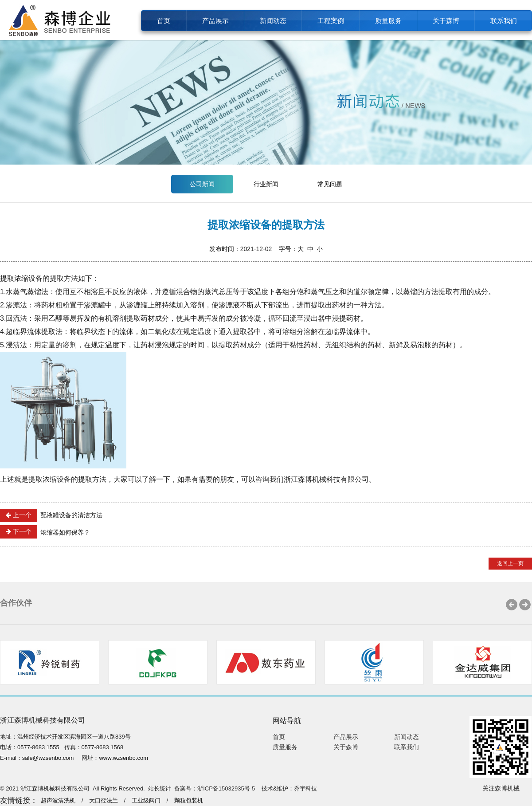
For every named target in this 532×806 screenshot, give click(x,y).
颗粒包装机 (189, 800)
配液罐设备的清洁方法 (51, 515)
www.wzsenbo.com (123, 758)
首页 (164, 21)
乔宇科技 (305, 788)
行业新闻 (266, 184)
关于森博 (446, 21)
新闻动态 (273, 21)
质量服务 (388, 21)
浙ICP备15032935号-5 (226, 788)
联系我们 (504, 21)
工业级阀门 (146, 800)
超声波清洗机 (58, 800)
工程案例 (331, 21)
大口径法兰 (104, 800)
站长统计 (160, 788)
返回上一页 (510, 563)
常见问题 (330, 184)
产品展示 (215, 21)
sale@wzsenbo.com (48, 758)
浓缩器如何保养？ (45, 532)
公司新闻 (202, 184)
